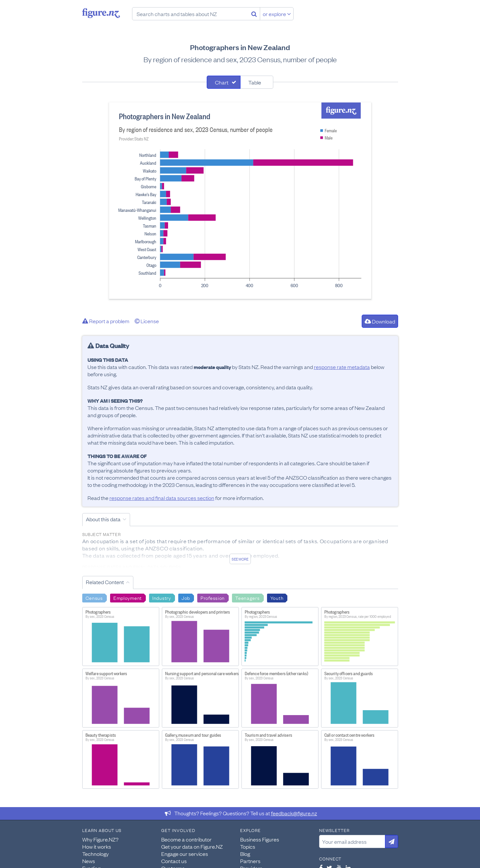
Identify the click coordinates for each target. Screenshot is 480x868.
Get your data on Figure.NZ (192, 846)
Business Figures (260, 839)
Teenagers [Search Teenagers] (247, 598)
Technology (96, 854)
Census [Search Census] (94, 598)
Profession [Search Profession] (213, 598)
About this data (103, 519)
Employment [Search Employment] (128, 598)
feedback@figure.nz (294, 813)
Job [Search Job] (186, 598)
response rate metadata (342, 367)
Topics (248, 846)
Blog (245, 854)
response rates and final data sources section (162, 498)
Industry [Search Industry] (162, 598)
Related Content (105, 582)
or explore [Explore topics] (277, 14)
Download (380, 321)
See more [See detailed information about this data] (240, 559)
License (147, 321)
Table (255, 82)
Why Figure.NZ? (100, 839)
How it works (97, 846)
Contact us (174, 861)
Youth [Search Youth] (277, 598)
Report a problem (106, 321)
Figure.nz (101, 13)
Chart (222, 82)
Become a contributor (186, 839)
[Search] (254, 14)
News (89, 861)
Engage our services (185, 854)
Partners (250, 861)
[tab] (224, 82)
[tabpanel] (240, 201)
